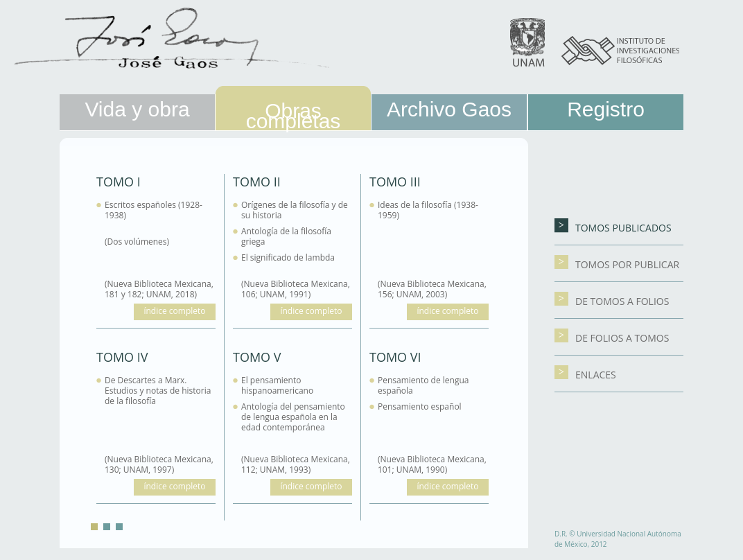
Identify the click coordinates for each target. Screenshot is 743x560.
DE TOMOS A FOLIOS (612, 301)
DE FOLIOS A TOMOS (612, 338)
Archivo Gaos (449, 109)
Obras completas (294, 116)
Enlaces (585, 375)
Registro (606, 109)
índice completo (174, 311)
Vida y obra (137, 109)
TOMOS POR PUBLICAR (617, 264)
